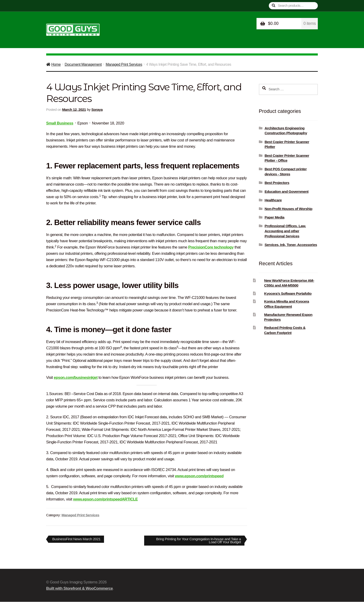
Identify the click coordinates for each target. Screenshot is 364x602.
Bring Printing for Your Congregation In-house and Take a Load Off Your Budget (197, 540)
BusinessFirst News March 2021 (77, 540)
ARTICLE (130, 499)
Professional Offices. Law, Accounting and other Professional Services (285, 231)
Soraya (97, 110)
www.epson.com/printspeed (199, 476)
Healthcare (273, 200)
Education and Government (287, 191)
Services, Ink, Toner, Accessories (291, 245)
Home (56, 64)
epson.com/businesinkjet (76, 378)
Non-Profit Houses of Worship (289, 209)
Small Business (60, 123)
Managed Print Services (124, 64)
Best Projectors (277, 183)
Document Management (83, 64)
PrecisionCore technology (211, 247)
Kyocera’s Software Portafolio (288, 293)
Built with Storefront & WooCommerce (80, 589)
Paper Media (275, 217)
